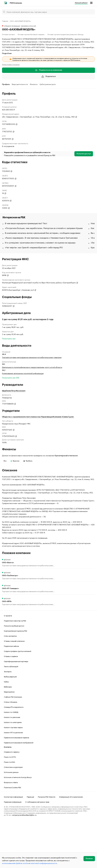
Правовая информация (13, 848)
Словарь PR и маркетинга (14, 754)
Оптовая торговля (8, 34)
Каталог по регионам (12, 764)
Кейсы (6, 728)
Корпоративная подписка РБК (16, 677)
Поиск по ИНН (9, 809)
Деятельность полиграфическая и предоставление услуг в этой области (32, 367)
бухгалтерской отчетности (66, 456)
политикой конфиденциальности (44, 863)
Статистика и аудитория (13, 814)
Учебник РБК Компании (13, 743)
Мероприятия (9, 738)
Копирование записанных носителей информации (23, 373)
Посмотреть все (9, 338)
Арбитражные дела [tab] (48, 84)
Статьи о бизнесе (10, 749)
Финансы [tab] (34, 84)
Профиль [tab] (6, 84)
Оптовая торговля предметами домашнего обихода (65, 34)
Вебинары (8, 733)
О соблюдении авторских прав (37, 848)
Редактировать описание (11, 64)
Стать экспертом (10, 682)
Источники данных (11, 819)
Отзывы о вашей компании (14, 688)
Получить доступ (84, 154)
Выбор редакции (10, 723)
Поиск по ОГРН (10, 803)
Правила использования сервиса (16, 784)
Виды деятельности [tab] (20, 84)
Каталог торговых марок (13, 774)
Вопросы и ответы (11, 829)
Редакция (30, 843)
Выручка (15, 461)
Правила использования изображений (19, 789)
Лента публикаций (11, 713)
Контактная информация (13, 843)
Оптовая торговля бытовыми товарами (31, 34)
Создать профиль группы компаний (18, 698)
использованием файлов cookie (15, 863)
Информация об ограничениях (71, 843)
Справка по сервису (12, 798)
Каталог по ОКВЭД (11, 759)
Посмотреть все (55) (11, 377)
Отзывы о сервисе (11, 703)
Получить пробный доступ (14, 672)
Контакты (8, 794)
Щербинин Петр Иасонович (14, 391)
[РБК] (6, 3)
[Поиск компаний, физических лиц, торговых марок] (48, 12)
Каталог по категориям (13, 769)
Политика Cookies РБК (13, 834)
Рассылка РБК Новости (47, 843)
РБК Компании (16, 3)
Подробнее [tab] (7, 53)
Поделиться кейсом (11, 693)
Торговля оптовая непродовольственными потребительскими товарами (32, 357)
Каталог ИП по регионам (13, 779)
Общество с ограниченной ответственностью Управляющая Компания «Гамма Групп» (38, 417)
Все (5, 461)
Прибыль (28, 461)
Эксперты (8, 718)
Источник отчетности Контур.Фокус (18, 824)
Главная (5, 21)
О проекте (8, 662)
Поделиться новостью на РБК (15, 667)
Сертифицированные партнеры (16, 708)
